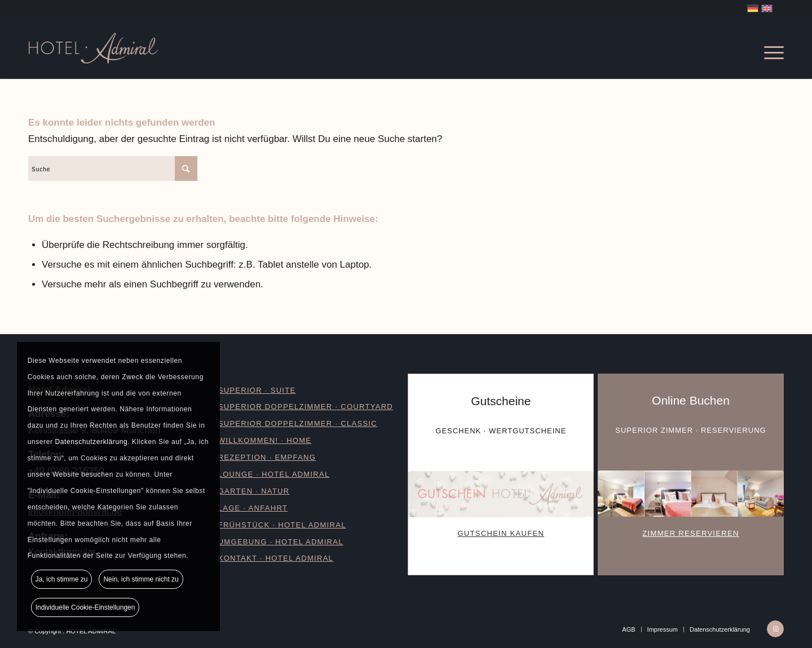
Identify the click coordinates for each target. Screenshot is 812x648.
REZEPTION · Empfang (267, 457)
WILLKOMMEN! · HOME (265, 440)
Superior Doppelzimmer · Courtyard (306, 407)
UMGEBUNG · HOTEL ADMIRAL (281, 542)
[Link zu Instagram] (775, 629)
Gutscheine (501, 401)
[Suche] (113, 168)
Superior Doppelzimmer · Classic (298, 423)
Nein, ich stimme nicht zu (141, 579)
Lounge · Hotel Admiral (274, 474)
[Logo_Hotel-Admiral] (132, 48)
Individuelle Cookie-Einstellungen (85, 607)
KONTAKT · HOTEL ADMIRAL (276, 558)
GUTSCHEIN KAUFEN (501, 533)
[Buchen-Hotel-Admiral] (691, 494)
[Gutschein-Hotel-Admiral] (501, 494)
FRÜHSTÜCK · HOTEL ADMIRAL (282, 525)
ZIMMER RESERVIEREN (690, 533)
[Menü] (768, 48)
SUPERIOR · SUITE (257, 390)
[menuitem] (768, 48)
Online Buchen (691, 400)
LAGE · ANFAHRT (253, 508)
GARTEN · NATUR (254, 491)
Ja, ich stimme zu (62, 579)
